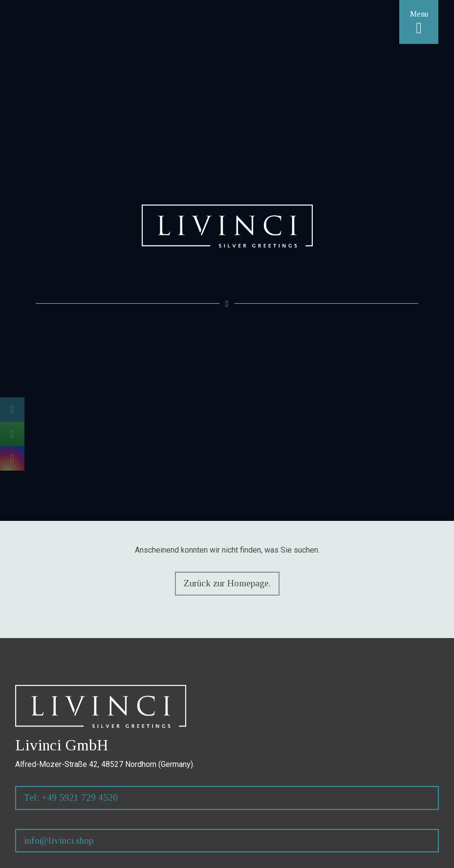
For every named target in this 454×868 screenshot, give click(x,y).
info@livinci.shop (59, 840)
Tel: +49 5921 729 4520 (71, 797)
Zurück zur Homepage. (227, 583)
